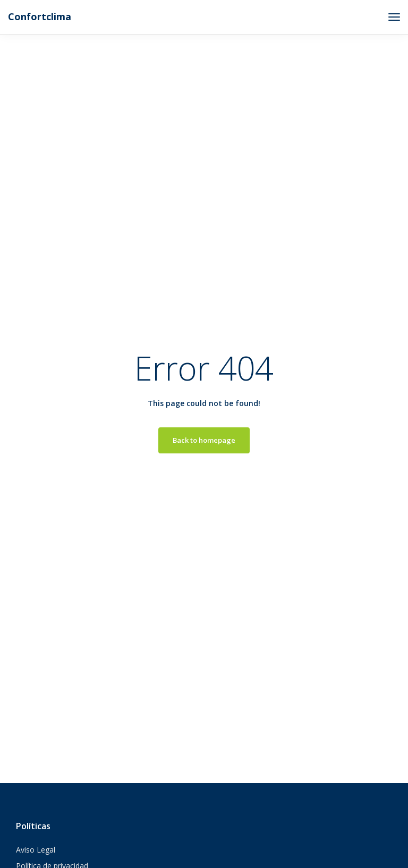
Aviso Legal (36, 850)
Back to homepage (204, 440)
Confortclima (40, 16)
